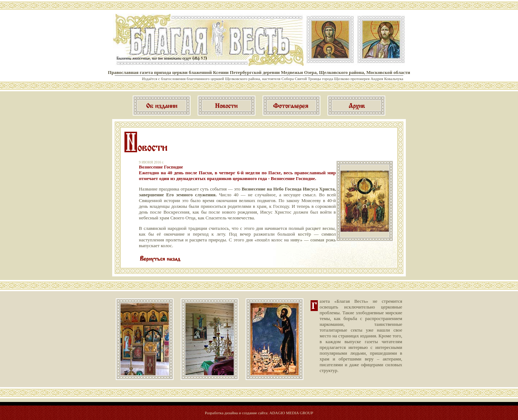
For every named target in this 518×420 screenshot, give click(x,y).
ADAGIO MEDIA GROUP (291, 413)
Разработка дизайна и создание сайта (236, 413)
